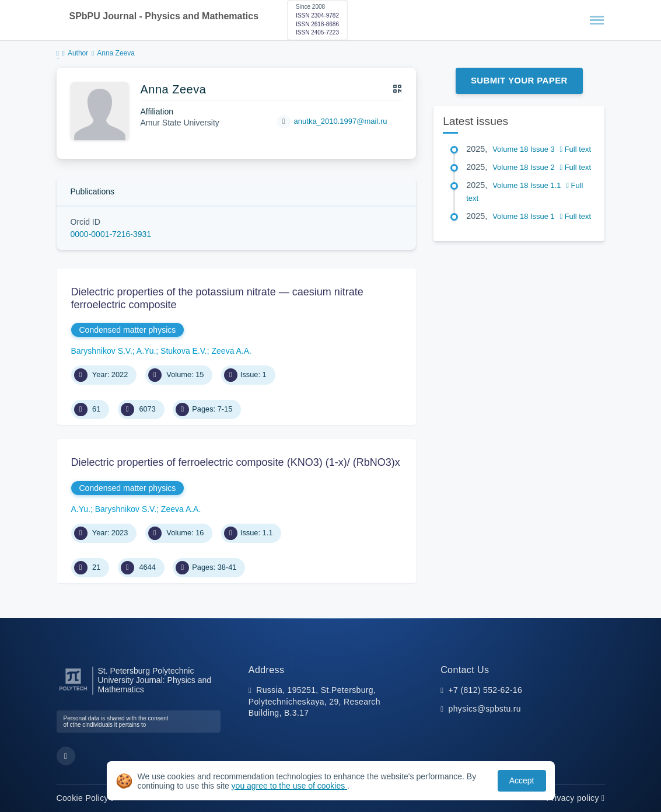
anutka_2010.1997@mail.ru (341, 121)
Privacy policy (575, 798)
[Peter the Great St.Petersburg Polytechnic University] (73, 691)
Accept (522, 780)
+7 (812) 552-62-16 (486, 690)
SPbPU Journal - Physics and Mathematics (164, 16)
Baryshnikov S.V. (102, 351)
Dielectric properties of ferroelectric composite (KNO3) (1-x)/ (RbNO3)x (236, 462)
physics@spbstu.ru (485, 709)
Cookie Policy (85, 798)
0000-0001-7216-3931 (111, 234)
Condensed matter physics (128, 330)
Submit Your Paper (519, 80)
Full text (575, 149)
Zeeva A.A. (232, 351)
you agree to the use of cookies (289, 786)
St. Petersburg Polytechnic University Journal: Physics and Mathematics (155, 680)
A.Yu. (146, 351)
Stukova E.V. (184, 351)
